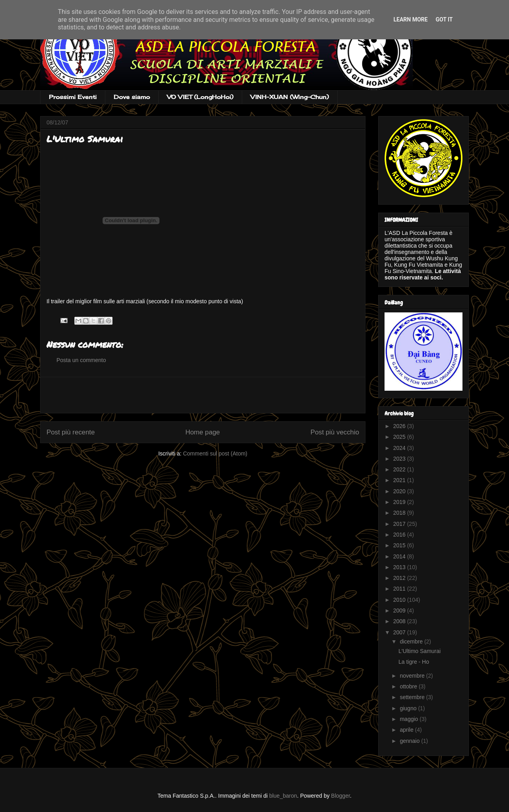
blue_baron (283, 796)
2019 (400, 502)
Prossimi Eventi (73, 97)
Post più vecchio (335, 432)
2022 (400, 469)
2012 (400, 578)
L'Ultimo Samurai (420, 651)
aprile (407, 730)
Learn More (410, 19)
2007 (400, 632)
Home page (203, 432)
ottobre (409, 686)
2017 (400, 524)
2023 (400, 459)
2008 (400, 621)
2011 (400, 589)
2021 (400, 480)
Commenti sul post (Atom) (215, 453)
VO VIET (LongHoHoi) (200, 97)
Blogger (341, 796)
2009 (400, 610)
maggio (410, 719)
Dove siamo (132, 97)
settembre (413, 697)
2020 (400, 491)
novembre (413, 676)
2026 (400, 426)
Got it (444, 19)
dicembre (412, 641)
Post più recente (71, 432)
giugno (409, 708)
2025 (400, 437)
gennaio (410, 741)
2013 (400, 567)
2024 (400, 448)
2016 (400, 535)
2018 (400, 513)
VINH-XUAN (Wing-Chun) (290, 97)
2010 (400, 600)
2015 (400, 545)
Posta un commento (81, 360)
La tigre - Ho (414, 662)
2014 (400, 556)
